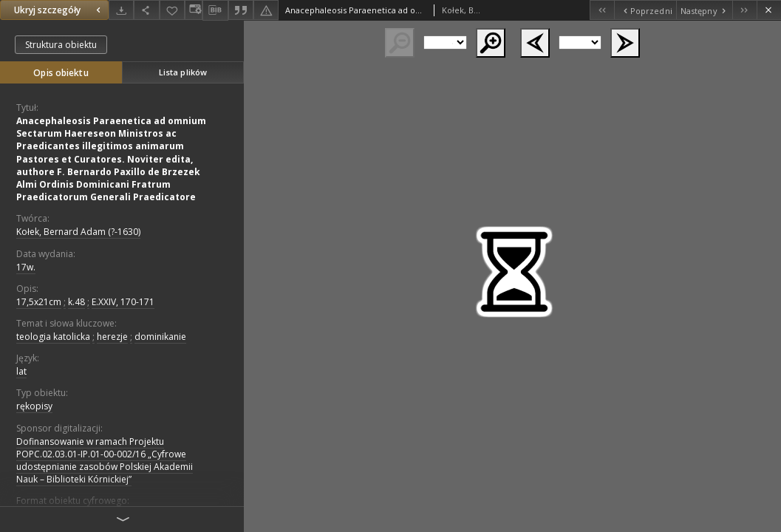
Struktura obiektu (61, 45)
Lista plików (183, 72)
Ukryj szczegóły (59, 10)
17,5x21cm (39, 302)
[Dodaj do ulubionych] (172, 10)
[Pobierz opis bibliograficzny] (215, 10)
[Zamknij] (769, 10)
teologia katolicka (53, 337)
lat (21, 371)
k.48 (76, 302)
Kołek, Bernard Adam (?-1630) (78, 232)
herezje (112, 337)
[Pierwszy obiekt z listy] (602, 10)
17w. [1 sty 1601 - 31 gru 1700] (26, 267)
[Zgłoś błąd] (266, 10)
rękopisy (34, 406)
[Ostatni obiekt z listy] (744, 10)
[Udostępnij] (146, 10)
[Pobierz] (121, 10)
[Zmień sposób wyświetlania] (194, 10)
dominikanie (160, 337)
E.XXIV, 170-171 (123, 302)
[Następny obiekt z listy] (704, 10)
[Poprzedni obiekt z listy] (645, 10)
